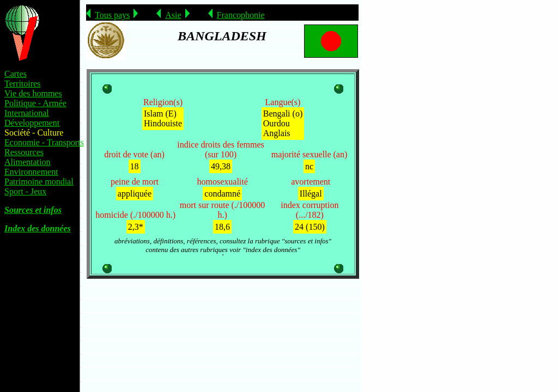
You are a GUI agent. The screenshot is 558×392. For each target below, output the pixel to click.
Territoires (22, 84)
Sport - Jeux (25, 191)
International (27, 113)
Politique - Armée (35, 103)
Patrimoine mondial (39, 182)
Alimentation (27, 162)
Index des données (38, 228)
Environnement (31, 172)
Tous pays (112, 15)
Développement (32, 123)
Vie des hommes (33, 93)
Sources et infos (33, 210)
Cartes (16, 74)
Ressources (24, 152)
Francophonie (241, 15)
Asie (173, 15)
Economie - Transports (44, 142)
